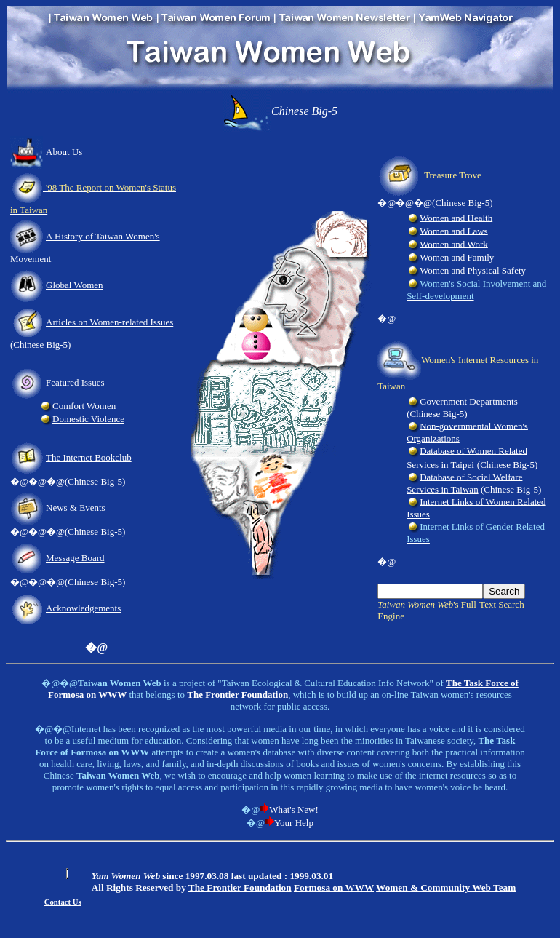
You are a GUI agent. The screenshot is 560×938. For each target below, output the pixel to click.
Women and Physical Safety (473, 270)
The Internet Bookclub (89, 457)
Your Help (294, 823)
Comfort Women (84, 406)
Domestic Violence (88, 419)
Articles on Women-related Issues (109, 322)
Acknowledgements (83, 608)
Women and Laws (454, 230)
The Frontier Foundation (240, 887)
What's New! (294, 810)
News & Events (76, 508)
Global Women (75, 285)
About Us (64, 152)
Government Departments (469, 401)
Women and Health (456, 217)
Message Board (75, 558)
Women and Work (454, 243)
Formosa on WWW (334, 887)
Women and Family (457, 257)
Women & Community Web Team (446, 887)
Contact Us (63, 902)
